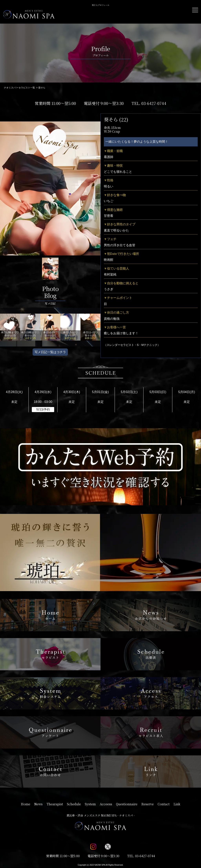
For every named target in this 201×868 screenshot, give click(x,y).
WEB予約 (43, 409)
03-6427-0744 (154, 103)
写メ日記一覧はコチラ (50, 352)
